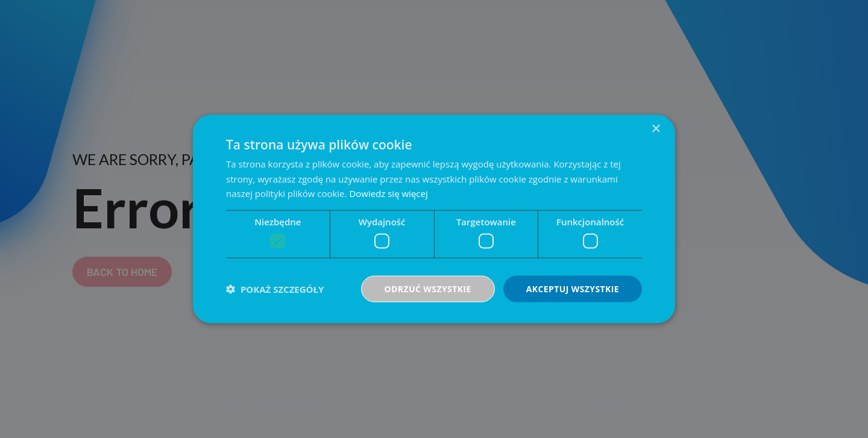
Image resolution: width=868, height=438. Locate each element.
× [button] (656, 129)
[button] (275, 289)
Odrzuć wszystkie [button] (428, 288)
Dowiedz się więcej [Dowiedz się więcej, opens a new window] (388, 193)
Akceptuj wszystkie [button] (573, 288)
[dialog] (434, 219)
